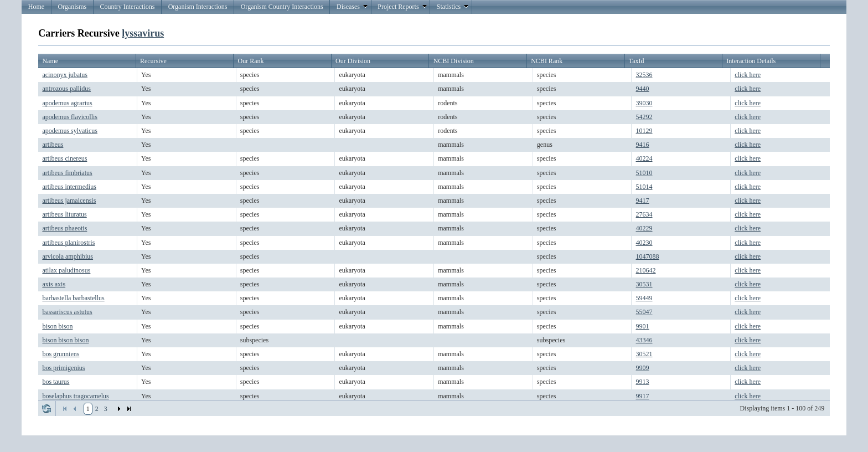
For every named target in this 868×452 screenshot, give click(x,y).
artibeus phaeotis (64, 228)
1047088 (648, 256)
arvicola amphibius (68, 256)
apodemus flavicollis (70, 117)
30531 (644, 284)
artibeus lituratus (64, 214)
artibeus (53, 145)
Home (36, 7)
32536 (644, 75)
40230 (644, 243)
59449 (644, 298)
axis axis (54, 284)
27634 (644, 214)
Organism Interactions (198, 7)
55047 (644, 312)
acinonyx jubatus (65, 75)
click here (748, 75)
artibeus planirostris (68, 243)
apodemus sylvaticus (70, 131)
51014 (644, 187)
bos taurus (56, 382)
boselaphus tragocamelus (75, 396)
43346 (644, 340)
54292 (644, 117)
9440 (643, 89)
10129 (644, 131)
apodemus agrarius (67, 103)
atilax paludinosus (66, 270)
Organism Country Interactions (282, 7)
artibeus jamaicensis (69, 201)
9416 (643, 145)
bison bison (57, 326)
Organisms (72, 7)
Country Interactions (127, 7)
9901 (643, 326)
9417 (643, 201)
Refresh (46, 409)
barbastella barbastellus (73, 298)
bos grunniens (61, 354)
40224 (644, 158)
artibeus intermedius (69, 187)
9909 (643, 368)
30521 (644, 354)
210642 (646, 270)
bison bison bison (65, 340)
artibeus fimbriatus (67, 173)
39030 (644, 103)
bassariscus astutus (67, 312)
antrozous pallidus (66, 89)
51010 (644, 173)
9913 (643, 382)
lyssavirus (143, 33)
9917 (643, 396)
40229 (644, 228)
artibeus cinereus (64, 158)
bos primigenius (63, 368)
